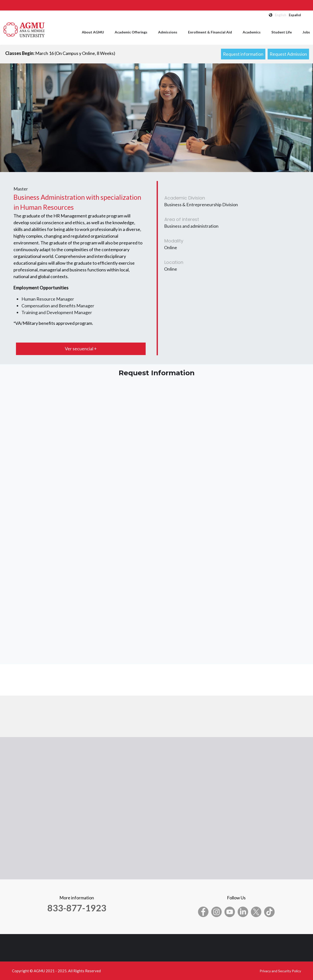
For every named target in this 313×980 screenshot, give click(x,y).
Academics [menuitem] (252, 32)
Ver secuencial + (81, 349)
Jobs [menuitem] (306, 32)
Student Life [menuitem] (282, 32)
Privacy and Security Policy (280, 971)
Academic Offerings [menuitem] (131, 32)
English (281, 15)
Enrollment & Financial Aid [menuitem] (210, 32)
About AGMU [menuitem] (93, 32)
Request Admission (288, 54)
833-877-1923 (77, 908)
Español (295, 15)
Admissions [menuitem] (168, 32)
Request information (243, 54)
